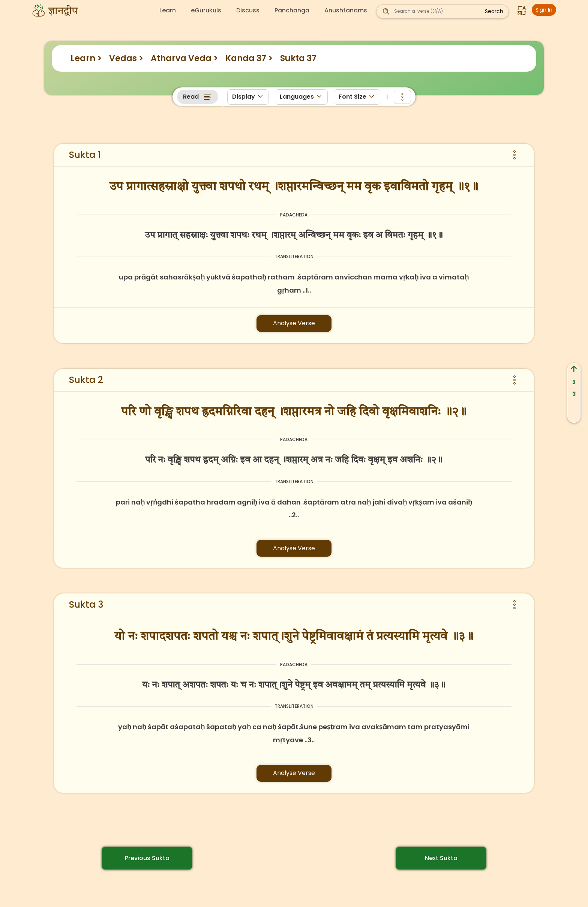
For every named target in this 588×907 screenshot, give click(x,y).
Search (494, 11)
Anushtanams (346, 11)
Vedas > (126, 58)
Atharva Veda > (184, 58)
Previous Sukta (147, 858)
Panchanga (292, 11)
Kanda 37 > (249, 58)
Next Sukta (441, 858)
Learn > (86, 58)
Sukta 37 (298, 58)
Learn (168, 11)
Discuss (248, 11)
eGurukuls (206, 11)
